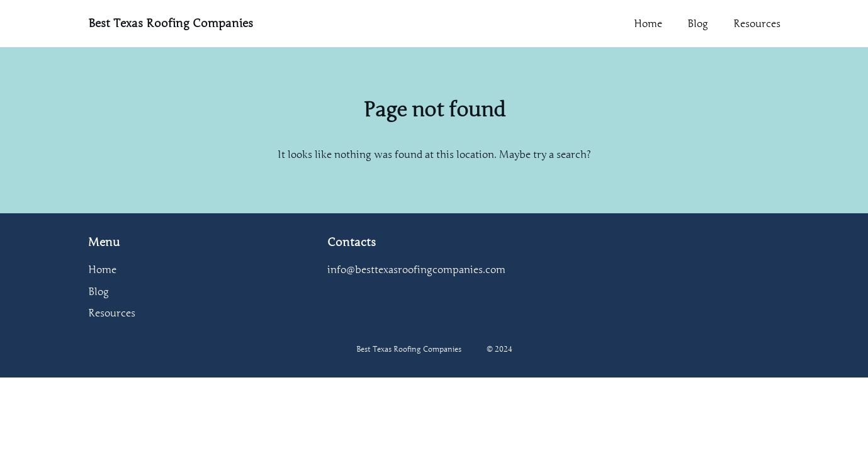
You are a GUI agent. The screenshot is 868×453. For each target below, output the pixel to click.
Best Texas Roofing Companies (171, 23)
